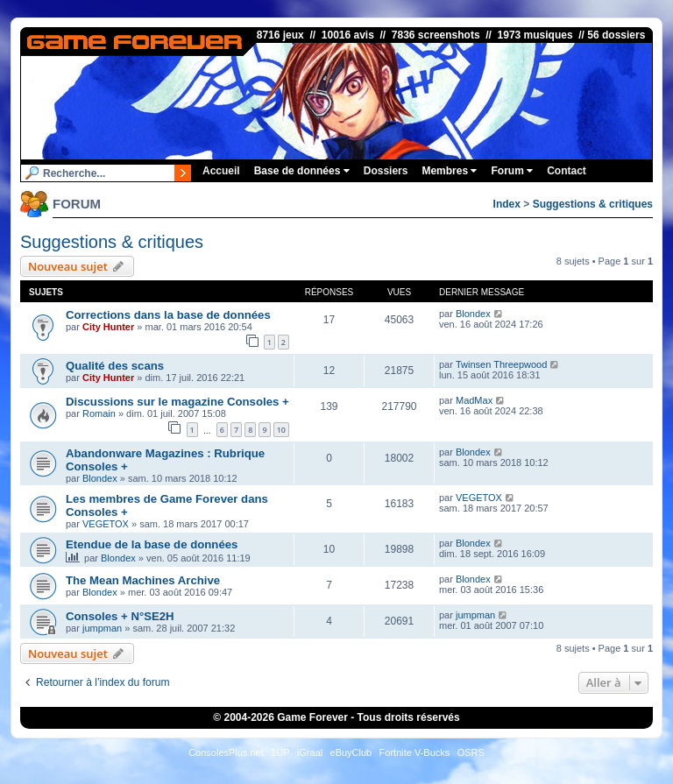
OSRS (471, 752)
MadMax (474, 400)
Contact (567, 171)
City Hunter (108, 327)
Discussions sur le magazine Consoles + (177, 402)
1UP (280, 752)
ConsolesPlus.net (226, 752)
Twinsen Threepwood (501, 364)
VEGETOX (106, 524)
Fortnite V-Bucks (415, 752)
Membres (449, 171)
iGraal (310, 752)
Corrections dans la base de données (168, 315)
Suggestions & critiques (593, 204)
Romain (99, 413)
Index (507, 204)
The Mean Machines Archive (143, 580)
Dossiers (386, 171)
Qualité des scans (115, 366)
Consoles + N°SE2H (120, 616)
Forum (512, 171)
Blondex (473, 314)
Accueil (221, 171)
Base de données (302, 171)
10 (281, 430)
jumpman (102, 628)
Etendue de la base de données (152, 544)
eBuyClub (351, 752)
